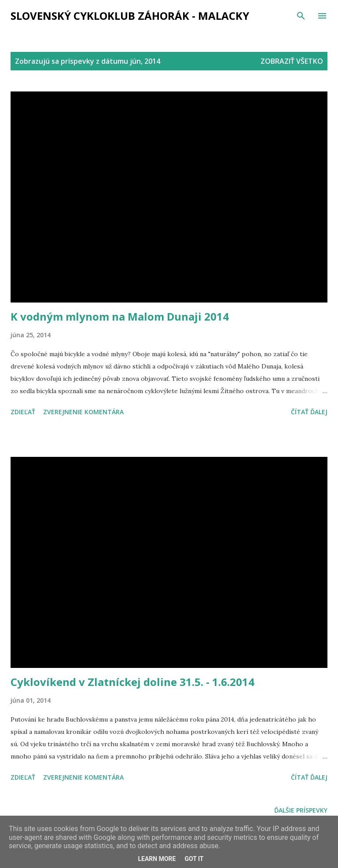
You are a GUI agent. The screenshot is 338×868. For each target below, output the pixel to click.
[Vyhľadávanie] (301, 16)
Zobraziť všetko (292, 61)
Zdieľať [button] (23, 412)
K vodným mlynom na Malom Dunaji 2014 (120, 316)
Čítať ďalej (309, 412)
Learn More (157, 859)
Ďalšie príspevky (301, 810)
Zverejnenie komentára (83, 412)
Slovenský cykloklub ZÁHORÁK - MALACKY (130, 16)
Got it (194, 859)
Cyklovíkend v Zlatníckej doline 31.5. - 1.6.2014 (132, 682)
